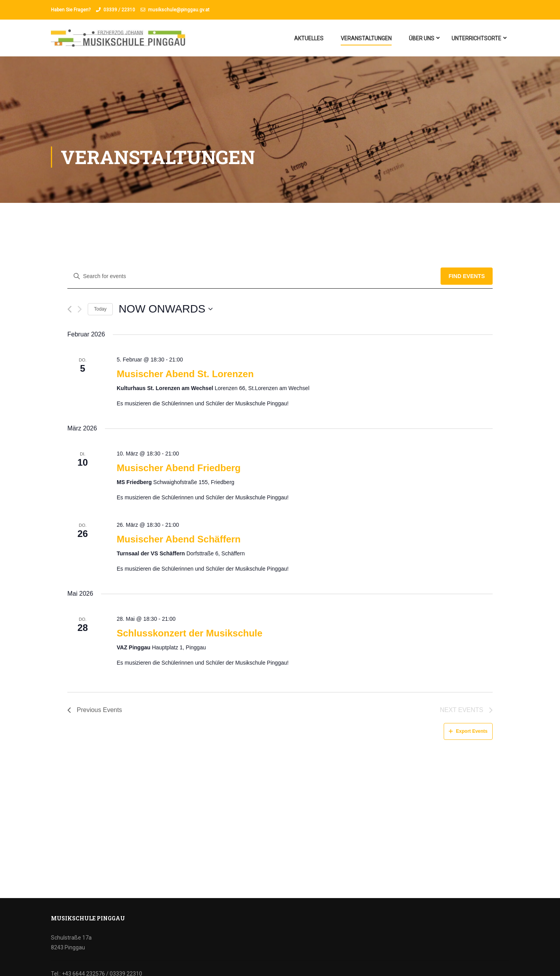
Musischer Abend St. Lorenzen (185, 374)
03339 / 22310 (119, 10)
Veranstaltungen (366, 38)
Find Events (467, 276)
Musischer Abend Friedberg (179, 468)
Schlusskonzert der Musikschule (190, 633)
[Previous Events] (70, 309)
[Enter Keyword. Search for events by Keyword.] (254, 276)
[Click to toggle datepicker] (166, 309)
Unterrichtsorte (476, 38)
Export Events (468, 731)
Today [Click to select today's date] (100, 309)
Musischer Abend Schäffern (179, 539)
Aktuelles (309, 38)
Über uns (422, 38)
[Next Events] (80, 309)
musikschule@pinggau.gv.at (179, 10)
